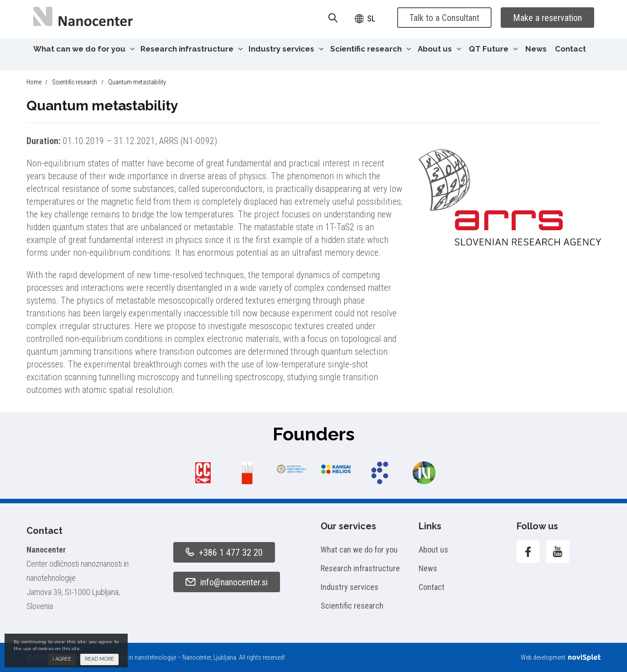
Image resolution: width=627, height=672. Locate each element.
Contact (570, 49)
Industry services (286, 49)
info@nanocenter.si (227, 582)
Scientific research (371, 49)
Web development (561, 657)
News (536, 49)
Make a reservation (547, 18)
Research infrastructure (192, 49)
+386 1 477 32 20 (224, 553)
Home (34, 82)
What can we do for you (84, 49)
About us (440, 49)
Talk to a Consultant (444, 18)
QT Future (493, 49)
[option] (203, 473)
